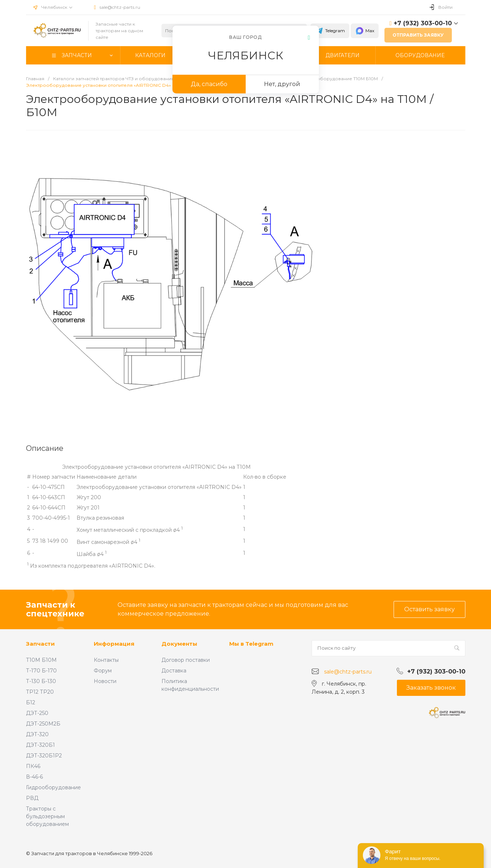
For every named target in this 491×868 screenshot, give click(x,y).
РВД (32, 798)
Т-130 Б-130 (41, 681)
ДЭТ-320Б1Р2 (44, 756)
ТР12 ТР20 (40, 692)
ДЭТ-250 (37, 713)
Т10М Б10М (41, 660)
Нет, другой (282, 84)
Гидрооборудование (53, 787)
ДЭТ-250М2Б (43, 724)
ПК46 (33, 766)
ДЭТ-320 (37, 734)
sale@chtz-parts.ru (120, 7)
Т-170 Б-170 (41, 671)
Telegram (330, 31)
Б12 (31, 702)
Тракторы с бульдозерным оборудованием (47, 816)
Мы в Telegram (251, 644)
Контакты (106, 660)
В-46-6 (34, 777)
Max (365, 31)
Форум (103, 671)
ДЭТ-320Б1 (40, 745)
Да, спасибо (209, 84)
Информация (114, 644)
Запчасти (40, 644)
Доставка (174, 671)
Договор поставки (186, 660)
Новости (105, 681)
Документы (179, 644)
